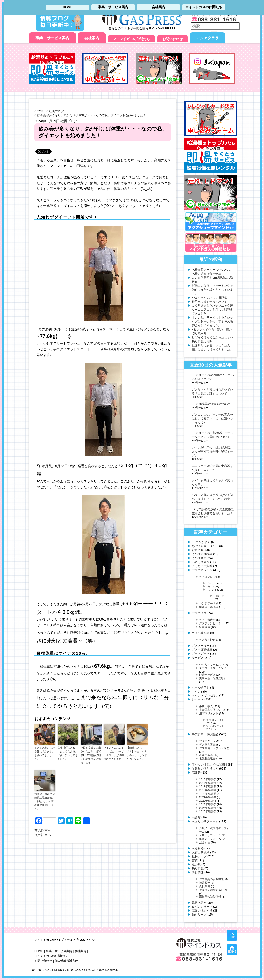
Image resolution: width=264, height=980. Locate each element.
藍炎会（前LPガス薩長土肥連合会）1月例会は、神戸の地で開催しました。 (45, 801)
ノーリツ (212, 583)
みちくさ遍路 (201, 562)
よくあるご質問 (202, 566)
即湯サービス (207, 675)
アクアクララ (208, 38)
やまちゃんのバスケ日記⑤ (209, 298)
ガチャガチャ (201, 654)
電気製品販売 (207, 759)
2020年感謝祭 (208, 794)
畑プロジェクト (209, 713)
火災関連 (205, 886)
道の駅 (196, 864)
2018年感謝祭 (208, 786)
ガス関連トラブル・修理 (214, 748)
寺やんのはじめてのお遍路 (209, 764)
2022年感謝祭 (208, 801)
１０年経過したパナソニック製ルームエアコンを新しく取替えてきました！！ (212, 310)
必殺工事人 (206, 706)
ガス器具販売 (207, 745)
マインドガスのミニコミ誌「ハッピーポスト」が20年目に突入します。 (114, 753)
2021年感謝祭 (208, 797)
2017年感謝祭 (208, 783)
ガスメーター (201, 646)
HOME (39, 951)
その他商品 (199, 558)
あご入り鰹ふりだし (205, 546)
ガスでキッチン (202, 570)
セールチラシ (201, 687)
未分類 (196, 817)
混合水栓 (205, 842)
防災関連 (198, 872)
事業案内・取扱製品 (205, 734)
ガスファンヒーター (211, 623)
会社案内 (92, 38)
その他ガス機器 (202, 554)
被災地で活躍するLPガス (214, 890)
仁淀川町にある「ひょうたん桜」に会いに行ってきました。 (68, 753)
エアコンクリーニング (213, 668)
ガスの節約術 (201, 633)
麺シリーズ (199, 915)
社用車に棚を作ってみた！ (209, 302)
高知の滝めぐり (202, 911)
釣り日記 (198, 868)
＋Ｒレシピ (219, 596)
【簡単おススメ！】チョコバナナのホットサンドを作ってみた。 (137, 753)
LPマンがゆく (201, 542)
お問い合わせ (173, 39)
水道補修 (198, 848)
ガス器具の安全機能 (211, 879)
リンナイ (212, 590)
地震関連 (205, 883)
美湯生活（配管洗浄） (213, 678)
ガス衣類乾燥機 (202, 650)
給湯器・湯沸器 (209, 607)
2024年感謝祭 (208, 808)
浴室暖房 (205, 627)
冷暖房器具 (206, 755)
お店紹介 (198, 550)
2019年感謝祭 (208, 790)
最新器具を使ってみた (213, 710)
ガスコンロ (206, 577)
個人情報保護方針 (66, 961)
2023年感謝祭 (208, 804)
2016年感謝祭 (208, 779)
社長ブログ (56, 111)
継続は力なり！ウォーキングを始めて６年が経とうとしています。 (212, 290)
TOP (40, 111)
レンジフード (207, 603)
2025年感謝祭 (208, 811)
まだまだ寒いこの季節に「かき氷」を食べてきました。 (44, 753)
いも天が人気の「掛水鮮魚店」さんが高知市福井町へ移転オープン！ (212, 451)
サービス (198, 658)
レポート (198, 699)
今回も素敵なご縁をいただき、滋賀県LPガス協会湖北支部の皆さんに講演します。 (91, 755)
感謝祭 (196, 772)
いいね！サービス (210, 664)
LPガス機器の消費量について (211, 404)
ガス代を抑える (209, 640)
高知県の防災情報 (210, 897)
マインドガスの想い (205, 695)
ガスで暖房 (199, 613)
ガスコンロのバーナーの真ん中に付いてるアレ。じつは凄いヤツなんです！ (212, 418)
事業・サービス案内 (52, 38)
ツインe (197, 691)
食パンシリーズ (202, 907)
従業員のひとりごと (205, 768)
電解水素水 (199, 903)
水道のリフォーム (210, 839)
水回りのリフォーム (205, 821)
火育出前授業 (201, 852)
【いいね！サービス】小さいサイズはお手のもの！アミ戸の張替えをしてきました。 (212, 321)
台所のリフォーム (210, 835)
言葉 (195, 860)
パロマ (210, 586)
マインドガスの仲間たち (131, 39)
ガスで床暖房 (207, 620)
